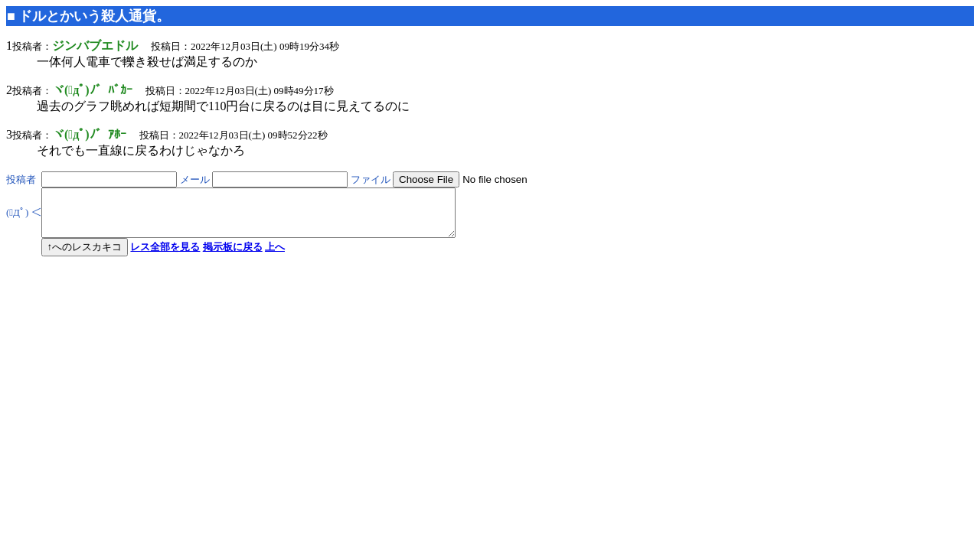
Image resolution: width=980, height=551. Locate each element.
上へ (275, 256)
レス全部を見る (165, 256)
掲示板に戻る (233, 256)
